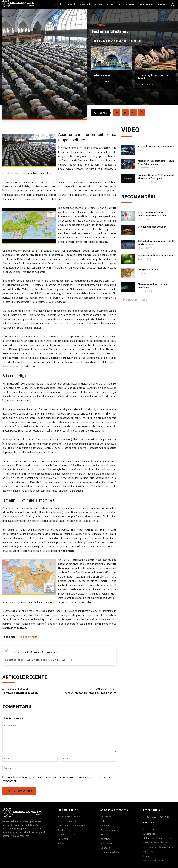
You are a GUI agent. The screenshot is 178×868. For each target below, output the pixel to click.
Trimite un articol (67, 834)
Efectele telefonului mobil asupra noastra (89, 693)
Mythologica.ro (151, 851)
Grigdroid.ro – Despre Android (159, 847)
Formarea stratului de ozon (20, 693)
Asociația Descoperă (69, 817)
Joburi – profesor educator (158, 838)
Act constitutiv (108, 830)
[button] (173, 5)
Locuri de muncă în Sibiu (156, 843)
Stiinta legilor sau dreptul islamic (153, 77)
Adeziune (106, 839)
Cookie (62, 830)
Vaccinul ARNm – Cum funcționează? (157, 147)
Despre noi (106, 817)
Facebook (151, 817)
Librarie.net (150, 829)
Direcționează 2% (110, 852)
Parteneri (63, 839)
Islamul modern (103, 75)
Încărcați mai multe (136, 300)
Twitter (168, 817)
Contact (105, 826)
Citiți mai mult (104, 82)
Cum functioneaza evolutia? (152, 227)
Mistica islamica (28, 637)
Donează (105, 848)
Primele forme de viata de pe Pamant (156, 255)
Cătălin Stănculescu (42, 653)
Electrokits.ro (151, 834)
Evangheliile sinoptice (149, 270)
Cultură (98, 25)
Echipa (104, 821)
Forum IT (148, 856)
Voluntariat (106, 843)
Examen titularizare (154, 860)
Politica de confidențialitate (73, 826)
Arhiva (61, 843)
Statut (104, 834)
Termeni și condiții (68, 821)
